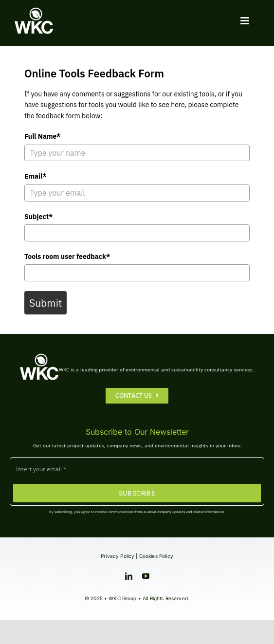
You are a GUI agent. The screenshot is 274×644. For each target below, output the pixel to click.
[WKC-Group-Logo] (34, 11)
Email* (36, 176)
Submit (46, 303)
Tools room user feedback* (67, 257)
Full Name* (42, 136)
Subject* (38, 217)
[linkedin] (129, 576)
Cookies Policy (156, 556)
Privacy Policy (118, 556)
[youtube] (146, 576)
